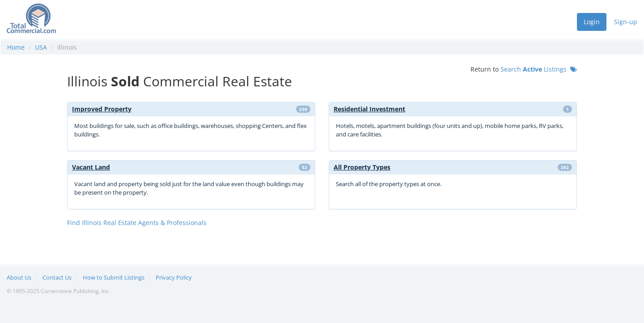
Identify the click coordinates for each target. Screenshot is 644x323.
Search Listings (539, 69)
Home (16, 47)
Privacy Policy (174, 277)
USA (41, 47)
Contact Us (57, 277)
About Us (19, 277)
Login (592, 22)
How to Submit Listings (114, 277)
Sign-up (626, 22)
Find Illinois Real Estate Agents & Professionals (137, 223)
